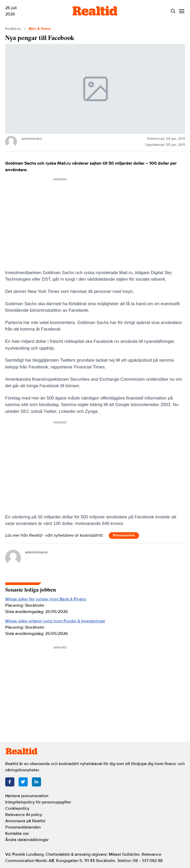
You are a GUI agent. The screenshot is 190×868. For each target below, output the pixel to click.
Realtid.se (13, 29)
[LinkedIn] (36, 782)
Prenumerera (124, 535)
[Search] (173, 11)
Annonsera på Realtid (25, 821)
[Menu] (182, 11)
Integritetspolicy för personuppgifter (38, 802)
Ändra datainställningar (27, 840)
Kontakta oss (17, 834)
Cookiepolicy (17, 808)
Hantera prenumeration (27, 796)
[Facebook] (10, 782)
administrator (36, 552)
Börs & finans (40, 29)
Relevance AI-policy (24, 815)
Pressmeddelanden (23, 827)
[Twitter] (23, 782)
